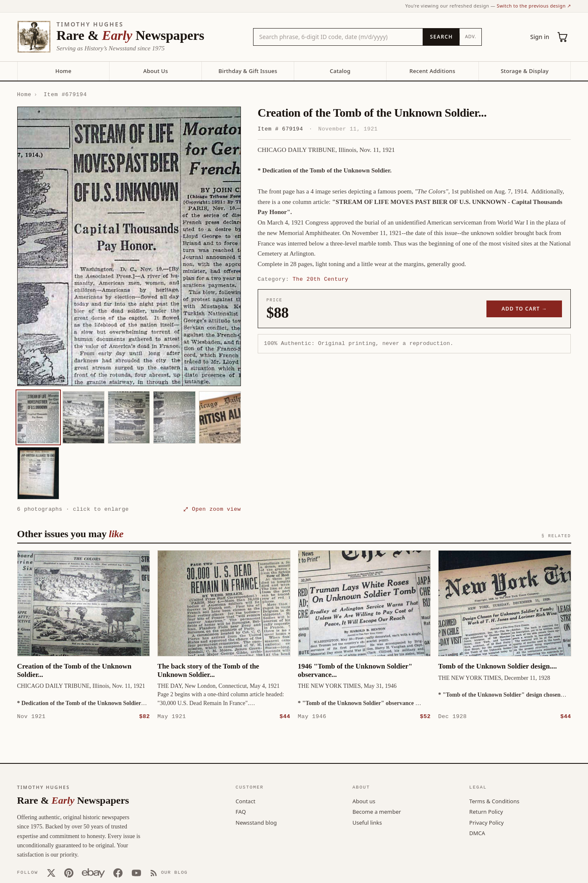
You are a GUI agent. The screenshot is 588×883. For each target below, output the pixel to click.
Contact (245, 801)
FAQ (241, 811)
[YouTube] (136, 873)
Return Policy (486, 811)
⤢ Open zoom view (212, 509)
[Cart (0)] (563, 37)
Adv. (471, 36)
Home (63, 71)
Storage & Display (525, 71)
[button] (129, 246)
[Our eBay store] (93, 873)
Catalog (340, 71)
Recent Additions (433, 71)
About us (364, 801)
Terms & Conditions (494, 801)
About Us (155, 71)
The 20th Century (320, 279)
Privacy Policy (486, 822)
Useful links (367, 822)
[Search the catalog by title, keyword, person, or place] (338, 37)
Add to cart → (524, 309)
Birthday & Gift (248, 71)
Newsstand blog (256, 822)
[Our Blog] (169, 873)
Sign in (540, 37)
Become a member (377, 811)
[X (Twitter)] (51, 873)
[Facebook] (118, 873)
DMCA (477, 833)
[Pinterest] (69, 873)
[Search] (441, 37)
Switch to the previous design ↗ (534, 6)
